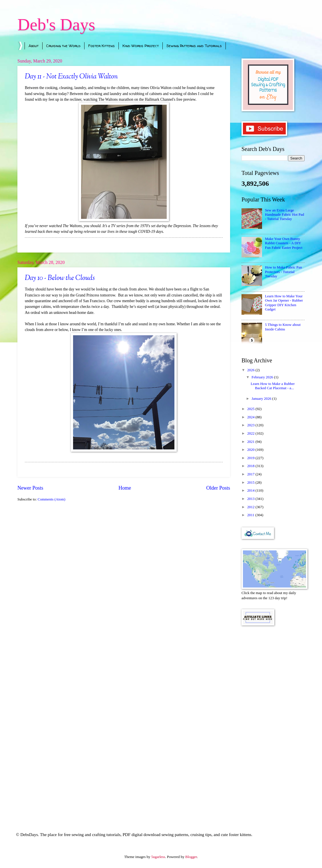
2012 (251, 507)
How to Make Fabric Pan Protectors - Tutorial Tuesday (283, 272)
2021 (251, 442)
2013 (251, 499)
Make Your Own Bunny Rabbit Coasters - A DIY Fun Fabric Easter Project (284, 243)
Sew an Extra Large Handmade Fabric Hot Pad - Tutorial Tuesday (284, 215)
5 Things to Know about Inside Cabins (283, 327)
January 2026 (262, 399)
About (34, 46)
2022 (251, 433)
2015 (251, 483)
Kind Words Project (141, 46)
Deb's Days (56, 25)
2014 (251, 490)
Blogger (191, 857)
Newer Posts (30, 488)
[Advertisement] (273, 721)
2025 (251, 409)
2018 (251, 466)
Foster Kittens (101, 46)
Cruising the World (63, 46)
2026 (251, 370)
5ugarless (158, 857)
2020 (251, 450)
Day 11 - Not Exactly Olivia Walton (71, 77)
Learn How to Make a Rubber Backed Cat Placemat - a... (273, 386)
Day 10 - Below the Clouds (60, 278)
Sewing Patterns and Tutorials (194, 46)
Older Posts (218, 488)
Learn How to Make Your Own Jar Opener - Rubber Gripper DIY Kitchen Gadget (284, 303)
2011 (251, 515)
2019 (251, 458)
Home (125, 488)
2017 (251, 474)
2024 (251, 417)
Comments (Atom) (52, 499)
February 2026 (263, 377)
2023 (251, 425)
